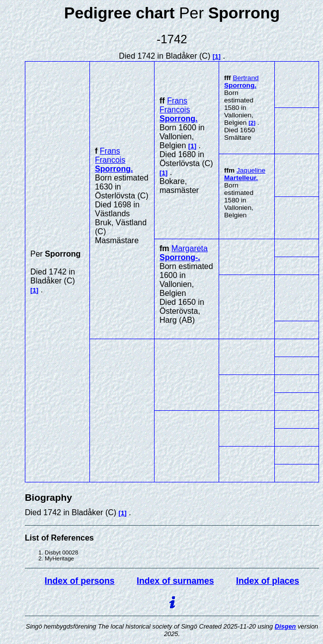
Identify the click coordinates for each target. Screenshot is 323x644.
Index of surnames (175, 581)
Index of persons (80, 581)
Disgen (285, 626)
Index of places (268, 581)
